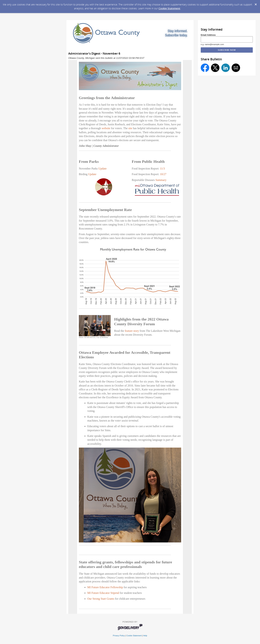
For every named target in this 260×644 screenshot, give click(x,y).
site (130, 128)
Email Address (208, 35)
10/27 (163, 174)
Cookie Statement (169, 8)
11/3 (162, 169)
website (106, 128)
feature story (132, 331)
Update (102, 169)
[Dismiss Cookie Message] (256, 3)
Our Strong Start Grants (101, 599)
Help (145, 636)
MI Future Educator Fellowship (105, 587)
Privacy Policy (119, 636)
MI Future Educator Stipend (103, 593)
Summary (161, 180)
